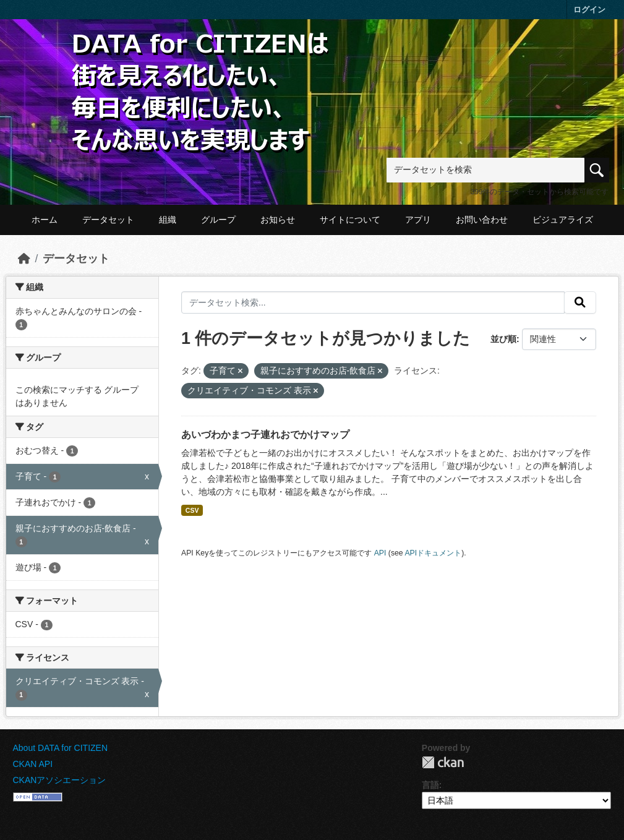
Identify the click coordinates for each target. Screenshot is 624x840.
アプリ (418, 220)
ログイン (589, 10)
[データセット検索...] (373, 302)
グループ (218, 220)
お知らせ (278, 220)
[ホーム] (24, 259)
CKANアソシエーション (60, 780)
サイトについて (350, 220)
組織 (168, 220)
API (380, 553)
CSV (192, 510)
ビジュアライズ (563, 220)
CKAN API (33, 764)
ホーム (45, 220)
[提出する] (580, 302)
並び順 (503, 339)
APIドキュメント (433, 553)
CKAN (443, 762)
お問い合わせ (482, 220)
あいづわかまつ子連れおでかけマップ (265, 435)
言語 (430, 785)
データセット (108, 220)
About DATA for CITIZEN (61, 748)
